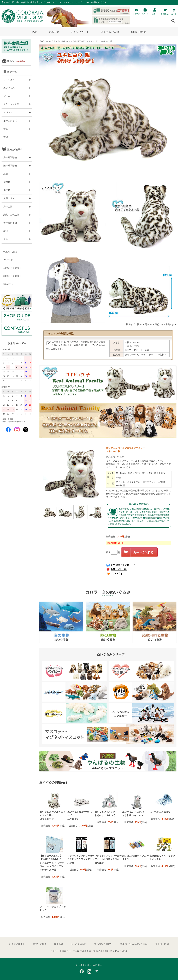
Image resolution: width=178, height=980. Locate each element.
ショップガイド (80, 32)
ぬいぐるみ (51, 41)
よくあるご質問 (110, 32)
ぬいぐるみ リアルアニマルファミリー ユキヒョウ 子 (53, 815)
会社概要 (59, 944)
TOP (34, 32)
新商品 (16, 61)
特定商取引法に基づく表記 (134, 944)
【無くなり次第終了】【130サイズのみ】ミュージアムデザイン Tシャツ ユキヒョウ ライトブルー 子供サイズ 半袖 (53, 863)
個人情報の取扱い (103, 944)
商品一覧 (54, 32)
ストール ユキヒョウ (160, 812)
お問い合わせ (139, 32)
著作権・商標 (162, 944)
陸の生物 (61, 41)
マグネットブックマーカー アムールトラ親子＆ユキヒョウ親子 (108, 859)
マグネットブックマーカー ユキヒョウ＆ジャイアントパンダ (81, 859)
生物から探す (15, 149)
